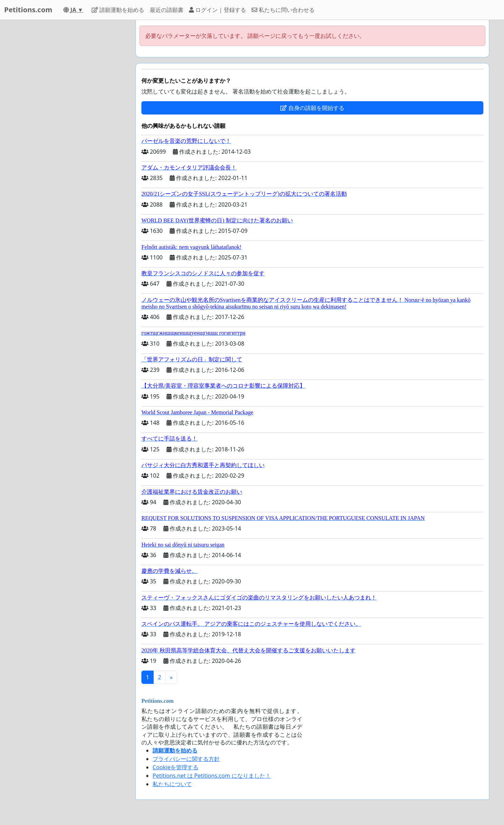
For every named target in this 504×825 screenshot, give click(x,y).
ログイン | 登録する (218, 10)
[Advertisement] (67, 125)
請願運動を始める (118, 10)
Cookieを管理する (176, 767)
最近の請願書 (167, 10)
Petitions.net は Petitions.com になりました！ (212, 776)
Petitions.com (28, 10)
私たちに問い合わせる (283, 10)
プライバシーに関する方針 (186, 759)
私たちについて (172, 784)
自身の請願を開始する (312, 108)
